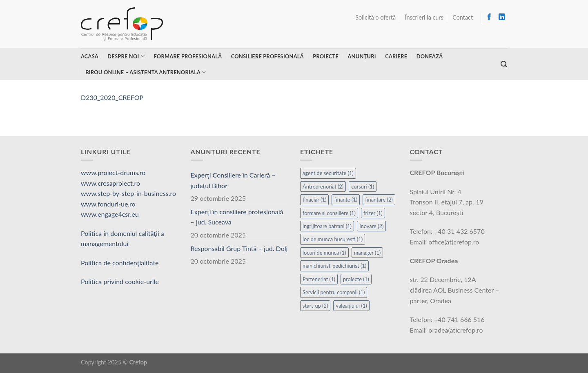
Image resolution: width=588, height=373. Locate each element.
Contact (463, 17)
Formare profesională (188, 56)
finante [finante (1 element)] (346, 200)
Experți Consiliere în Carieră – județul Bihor (233, 180)
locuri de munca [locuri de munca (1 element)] (324, 253)
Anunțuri (362, 56)
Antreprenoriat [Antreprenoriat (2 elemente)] (323, 186)
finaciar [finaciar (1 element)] (314, 200)
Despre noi (126, 56)
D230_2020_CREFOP (112, 97)
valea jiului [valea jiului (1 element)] (351, 306)
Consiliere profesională (267, 56)
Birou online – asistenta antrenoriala (146, 72)
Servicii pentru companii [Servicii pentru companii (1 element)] (334, 292)
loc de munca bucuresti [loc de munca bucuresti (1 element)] (333, 239)
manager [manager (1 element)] (367, 253)
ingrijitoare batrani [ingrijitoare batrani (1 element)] (327, 226)
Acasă (90, 56)
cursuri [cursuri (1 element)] (363, 186)
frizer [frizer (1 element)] (373, 213)
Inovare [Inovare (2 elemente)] (371, 226)
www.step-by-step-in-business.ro (128, 193)
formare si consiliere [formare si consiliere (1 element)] (329, 213)
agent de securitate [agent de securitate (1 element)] (328, 173)
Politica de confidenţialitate (120, 263)
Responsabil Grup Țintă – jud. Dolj (239, 248)
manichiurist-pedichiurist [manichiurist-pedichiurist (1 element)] (334, 266)
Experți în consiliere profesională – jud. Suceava (237, 217)
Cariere (396, 56)
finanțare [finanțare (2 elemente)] (379, 200)
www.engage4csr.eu (110, 214)
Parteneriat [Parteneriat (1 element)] (319, 279)
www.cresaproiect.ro (110, 183)
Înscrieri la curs (424, 17)
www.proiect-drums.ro (113, 172)
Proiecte (326, 56)
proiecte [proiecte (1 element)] (356, 279)
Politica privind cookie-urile (120, 281)
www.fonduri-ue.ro (108, 204)
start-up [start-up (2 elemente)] (315, 306)
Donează (430, 56)
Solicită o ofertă (375, 17)
